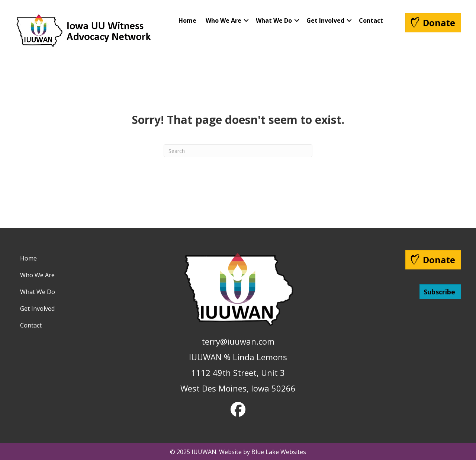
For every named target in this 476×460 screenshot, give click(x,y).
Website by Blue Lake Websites (263, 452)
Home (187, 20)
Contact (371, 20)
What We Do (274, 20)
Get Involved (325, 20)
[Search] (238, 151)
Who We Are (223, 20)
